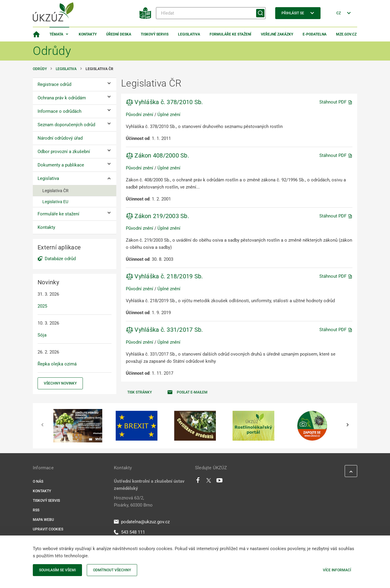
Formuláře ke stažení (230, 34)
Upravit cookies (48, 529)
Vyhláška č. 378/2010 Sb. (164, 102)
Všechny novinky (60, 383)
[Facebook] (198, 482)
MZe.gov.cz (346, 34)
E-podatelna (315, 34)
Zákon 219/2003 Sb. (157, 216)
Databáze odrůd (60, 259)
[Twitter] (209, 482)
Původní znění (140, 115)
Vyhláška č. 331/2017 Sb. (164, 330)
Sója (42, 335)
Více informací (337, 570)
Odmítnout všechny (112, 570)
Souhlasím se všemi (57, 570)
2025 (42, 306)
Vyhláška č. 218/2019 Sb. (164, 276)
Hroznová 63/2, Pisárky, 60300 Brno (133, 501)
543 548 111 (129, 532)
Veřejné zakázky (277, 34)
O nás (38, 481)
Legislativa (189, 34)
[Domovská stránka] (36, 34)
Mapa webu (43, 520)
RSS (36, 510)
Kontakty (88, 34)
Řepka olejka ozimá (57, 364)
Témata (56, 34)
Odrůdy (40, 69)
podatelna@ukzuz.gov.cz (142, 522)
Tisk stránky (140, 392)
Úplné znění (169, 115)
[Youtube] (220, 482)
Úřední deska (119, 34)
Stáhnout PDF (336, 102)
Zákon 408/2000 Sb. (157, 155)
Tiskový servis (155, 34)
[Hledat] (211, 13)
